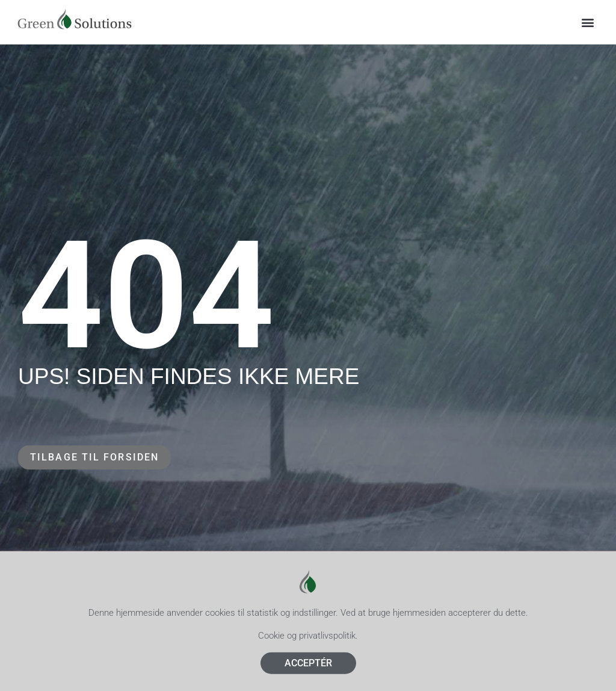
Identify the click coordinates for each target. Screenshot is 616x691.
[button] (588, 22)
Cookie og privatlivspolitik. (308, 642)
